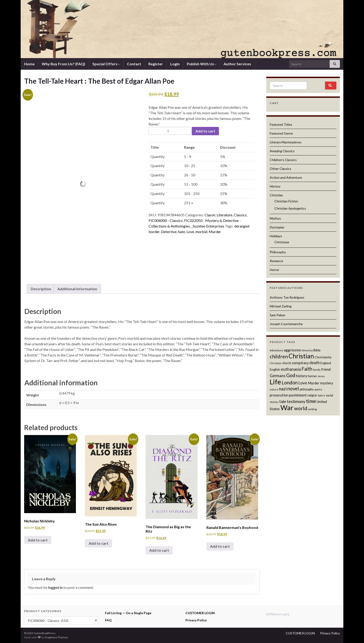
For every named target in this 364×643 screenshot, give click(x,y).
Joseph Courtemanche (286, 324)
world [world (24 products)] (301, 408)
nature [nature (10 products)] (274, 389)
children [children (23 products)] (279, 356)
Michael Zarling (281, 306)
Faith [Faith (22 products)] (307, 369)
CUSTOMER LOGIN (200, 613)
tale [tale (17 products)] (283, 401)
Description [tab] (41, 289)
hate (182, 232)
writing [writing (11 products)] (312, 409)
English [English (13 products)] (275, 369)
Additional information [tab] (77, 289)
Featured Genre (281, 133)
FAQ (108, 620)
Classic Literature (218, 215)
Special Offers (106, 64)
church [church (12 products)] (287, 363)
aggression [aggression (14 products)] (293, 350)
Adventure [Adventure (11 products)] (276, 350)
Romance (276, 261)
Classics (240, 215)
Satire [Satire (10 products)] (321, 395)
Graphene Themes (56, 637)
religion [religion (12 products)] (312, 395)
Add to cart (205, 131)
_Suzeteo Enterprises (208, 226)
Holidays (276, 236)
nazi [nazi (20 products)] (283, 389)
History (275, 186)
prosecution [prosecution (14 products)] (279, 395)
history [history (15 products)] (302, 376)
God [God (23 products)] (291, 375)
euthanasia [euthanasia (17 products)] (291, 369)
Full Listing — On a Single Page (128, 613)
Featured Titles (281, 124)
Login (175, 64)
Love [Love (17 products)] (303, 383)
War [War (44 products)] (287, 407)
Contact (134, 64)
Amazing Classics (282, 151)
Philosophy (278, 252)
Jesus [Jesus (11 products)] (321, 376)
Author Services (237, 64)
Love (190, 232)
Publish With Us (202, 64)
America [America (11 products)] (307, 350)
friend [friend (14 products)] (326, 369)
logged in (55, 587)
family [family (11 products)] (317, 370)
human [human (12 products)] (312, 376)
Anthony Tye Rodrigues (287, 297)
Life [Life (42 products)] (275, 382)
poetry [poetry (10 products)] (318, 389)
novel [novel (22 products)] (293, 389)
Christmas (282, 242)
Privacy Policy (196, 620)
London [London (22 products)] (290, 383)
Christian (276, 195)
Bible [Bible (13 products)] (317, 350)
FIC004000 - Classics (166, 220)
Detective (169, 232)
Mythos (275, 218)
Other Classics (281, 169)
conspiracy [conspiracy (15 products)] (300, 363)
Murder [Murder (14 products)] (314, 383)
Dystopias (277, 227)
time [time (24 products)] (311, 401)
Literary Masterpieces (286, 142)
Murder (215, 232)
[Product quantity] (170, 131)
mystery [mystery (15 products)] (327, 383)
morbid (201, 232)
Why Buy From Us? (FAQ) (63, 64)
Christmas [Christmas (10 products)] (276, 363)
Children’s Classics (283, 160)
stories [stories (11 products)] (274, 402)
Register (156, 64)
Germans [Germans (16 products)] (278, 376)
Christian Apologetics (290, 208)
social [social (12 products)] (329, 395)
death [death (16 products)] (315, 363)
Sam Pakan (278, 315)
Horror (275, 270)
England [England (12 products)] (326, 363)
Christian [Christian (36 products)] (301, 356)
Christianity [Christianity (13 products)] (323, 357)
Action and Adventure (286, 177)
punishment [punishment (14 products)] (298, 395)
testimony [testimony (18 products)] (296, 401)
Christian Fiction (286, 201)
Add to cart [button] (38, 540)
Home (29, 64)
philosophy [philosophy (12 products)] (307, 389)
